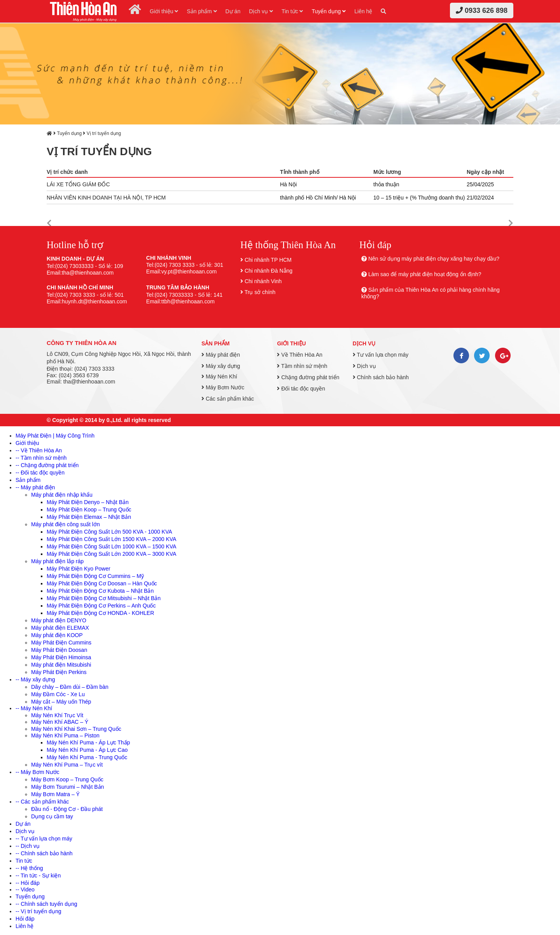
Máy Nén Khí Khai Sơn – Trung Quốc (76, 729)
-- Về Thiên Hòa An (39, 450)
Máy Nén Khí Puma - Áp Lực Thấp (88, 742)
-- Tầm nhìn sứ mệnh (41, 458)
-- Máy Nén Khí (34, 708)
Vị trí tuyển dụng (104, 133)
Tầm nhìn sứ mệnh (302, 366)
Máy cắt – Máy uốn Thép (61, 702)
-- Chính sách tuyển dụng (46, 904)
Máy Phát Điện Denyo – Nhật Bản (88, 502)
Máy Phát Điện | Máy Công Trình (55, 436)
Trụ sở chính (260, 292)
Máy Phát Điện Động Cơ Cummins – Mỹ (95, 576)
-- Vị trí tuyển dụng (38, 911)
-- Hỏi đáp (28, 883)
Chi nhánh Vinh (263, 281)
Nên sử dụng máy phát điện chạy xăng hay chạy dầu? (434, 259)
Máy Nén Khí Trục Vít (57, 715)
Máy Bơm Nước (223, 387)
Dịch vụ (261, 11)
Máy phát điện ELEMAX (60, 628)
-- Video (25, 889)
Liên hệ (363, 11)
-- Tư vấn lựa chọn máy (44, 839)
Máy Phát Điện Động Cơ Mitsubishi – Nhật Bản (104, 598)
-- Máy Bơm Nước (38, 772)
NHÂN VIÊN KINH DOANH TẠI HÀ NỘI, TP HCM (106, 198)
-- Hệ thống (29, 868)
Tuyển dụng (329, 11)
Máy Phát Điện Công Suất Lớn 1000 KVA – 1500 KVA (111, 546)
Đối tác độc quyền (301, 389)
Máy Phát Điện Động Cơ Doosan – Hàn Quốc (102, 583)
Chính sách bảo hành (381, 377)
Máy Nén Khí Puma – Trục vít (67, 765)
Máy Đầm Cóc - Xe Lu (58, 694)
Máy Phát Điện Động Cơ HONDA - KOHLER (100, 613)
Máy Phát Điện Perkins (59, 672)
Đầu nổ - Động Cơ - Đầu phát (67, 809)
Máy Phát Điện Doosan (59, 650)
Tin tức (292, 11)
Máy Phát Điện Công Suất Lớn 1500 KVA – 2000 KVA (111, 539)
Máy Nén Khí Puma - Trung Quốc (87, 757)
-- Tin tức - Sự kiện (38, 875)
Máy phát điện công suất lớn (66, 524)
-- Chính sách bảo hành (44, 853)
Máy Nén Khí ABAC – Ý (60, 722)
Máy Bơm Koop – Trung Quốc (67, 779)
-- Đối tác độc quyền (40, 473)
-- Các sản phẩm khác (42, 802)
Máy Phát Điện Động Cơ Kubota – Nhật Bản (100, 591)
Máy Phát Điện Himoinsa (61, 657)
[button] (49, 223)
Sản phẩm (202, 11)
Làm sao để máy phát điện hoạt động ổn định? (425, 274)
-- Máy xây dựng (35, 679)
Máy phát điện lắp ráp (57, 561)
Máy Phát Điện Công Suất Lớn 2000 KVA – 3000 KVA (111, 554)
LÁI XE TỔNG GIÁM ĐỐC (78, 184)
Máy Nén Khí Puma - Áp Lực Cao (87, 750)
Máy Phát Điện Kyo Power (79, 569)
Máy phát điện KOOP (57, 635)
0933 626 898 (482, 11)
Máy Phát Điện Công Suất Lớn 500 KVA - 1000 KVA (109, 532)
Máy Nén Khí (219, 376)
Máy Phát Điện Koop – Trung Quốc (89, 510)
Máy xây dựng (221, 366)
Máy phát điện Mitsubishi (61, 665)
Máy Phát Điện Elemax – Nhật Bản (89, 517)
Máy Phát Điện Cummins (61, 643)
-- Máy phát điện (35, 487)
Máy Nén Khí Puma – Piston (65, 735)
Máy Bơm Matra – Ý (55, 794)
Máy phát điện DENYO (59, 620)
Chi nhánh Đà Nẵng (269, 271)
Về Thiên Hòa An (300, 355)
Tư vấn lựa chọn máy (381, 355)
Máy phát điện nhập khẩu (62, 495)
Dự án (233, 11)
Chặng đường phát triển (308, 377)
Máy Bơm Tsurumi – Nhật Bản (67, 787)
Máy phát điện (221, 355)
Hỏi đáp (25, 919)
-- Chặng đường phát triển (47, 465)
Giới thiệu (164, 11)
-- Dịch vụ (28, 846)
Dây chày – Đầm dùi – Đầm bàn (70, 687)
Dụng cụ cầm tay (52, 816)
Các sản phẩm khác (228, 399)
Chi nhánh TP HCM (268, 260)
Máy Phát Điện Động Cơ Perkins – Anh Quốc (101, 606)
